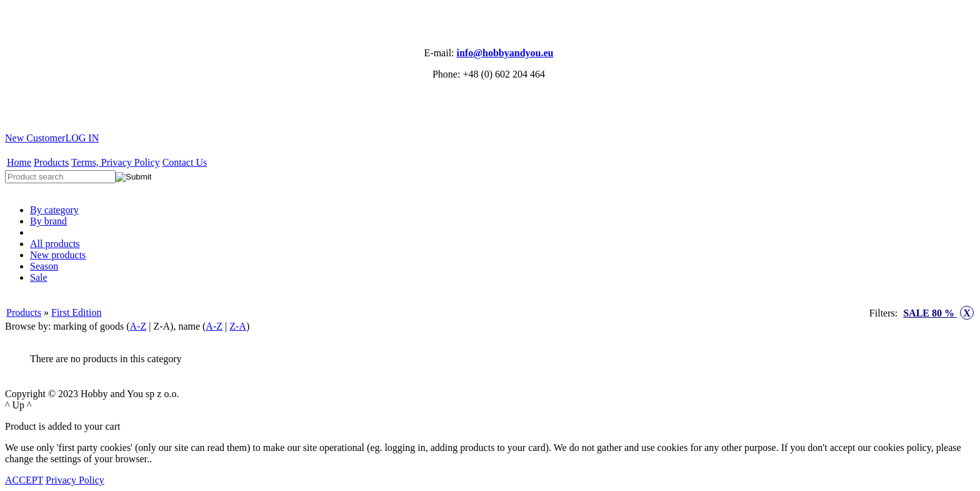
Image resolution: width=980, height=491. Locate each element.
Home (19, 162)
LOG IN (82, 138)
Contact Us (185, 162)
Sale (39, 277)
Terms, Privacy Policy (116, 162)
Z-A (238, 326)
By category (54, 210)
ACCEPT (24, 480)
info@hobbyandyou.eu (505, 53)
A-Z (138, 326)
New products (58, 255)
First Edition (76, 312)
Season (44, 266)
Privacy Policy (75, 480)
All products (55, 244)
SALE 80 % (938, 313)
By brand (48, 221)
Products (51, 162)
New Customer (35, 138)
